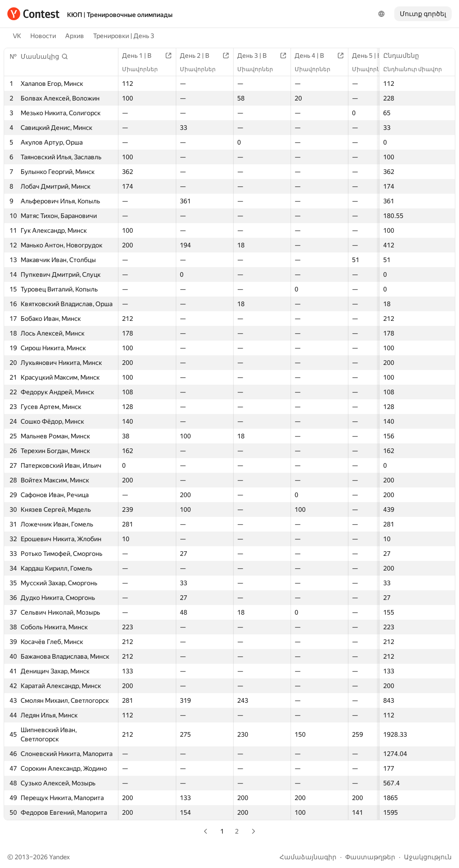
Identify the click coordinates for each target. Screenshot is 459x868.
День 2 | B (199, 56)
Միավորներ (145, 69)
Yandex (59, 857)
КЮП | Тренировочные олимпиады (120, 15)
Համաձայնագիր (308, 857)
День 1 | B (141, 56)
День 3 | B (257, 56)
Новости (43, 36)
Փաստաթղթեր (370, 857)
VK (17, 36)
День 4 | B (314, 56)
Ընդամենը (406, 56)
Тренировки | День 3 (124, 36)
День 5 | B (371, 56)
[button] (45, 56)
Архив (75, 36)
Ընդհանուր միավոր (417, 69)
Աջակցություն (428, 857)
